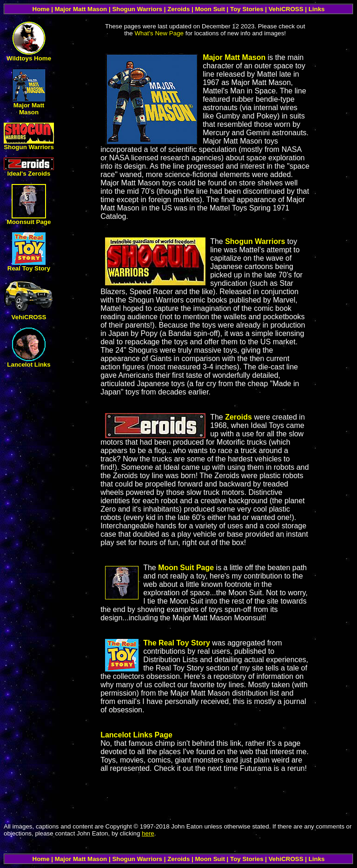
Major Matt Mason (29, 109)
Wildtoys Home (29, 58)
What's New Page (159, 33)
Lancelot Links (29, 365)
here (148, 833)
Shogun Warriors (29, 147)
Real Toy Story (29, 268)
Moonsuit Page (29, 222)
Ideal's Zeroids (29, 174)
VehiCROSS (29, 317)
